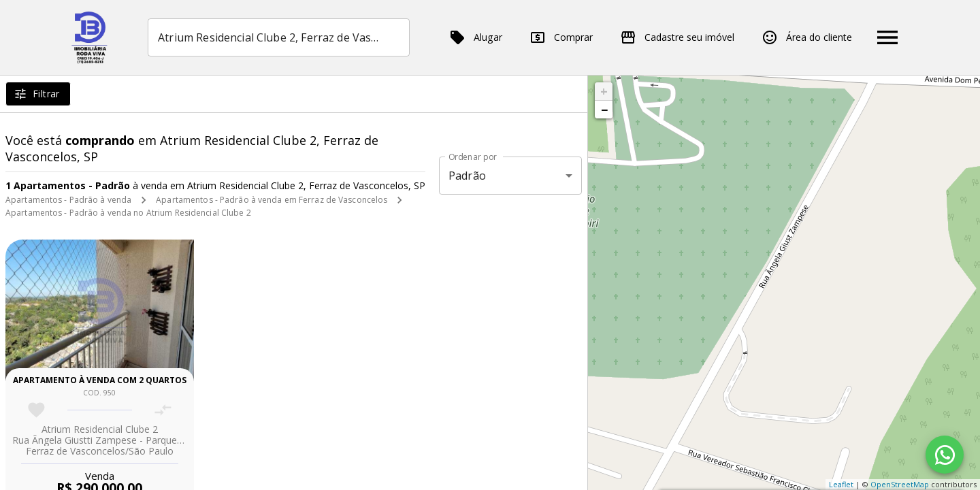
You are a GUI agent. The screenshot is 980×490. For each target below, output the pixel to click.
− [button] (604, 110)
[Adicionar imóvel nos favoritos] (36, 410)
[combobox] (279, 37)
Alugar (476, 37)
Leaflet (841, 484)
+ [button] (604, 91)
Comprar (561, 37)
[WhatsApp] (945, 455)
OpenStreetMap (900, 484)
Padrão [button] (467, 176)
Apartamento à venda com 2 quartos (100, 380)
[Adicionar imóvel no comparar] (163, 410)
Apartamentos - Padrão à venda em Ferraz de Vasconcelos (272, 200)
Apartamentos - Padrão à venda (68, 200)
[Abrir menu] (887, 37)
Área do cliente (807, 37)
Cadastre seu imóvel (677, 37)
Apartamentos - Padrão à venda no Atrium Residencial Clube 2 (128, 213)
